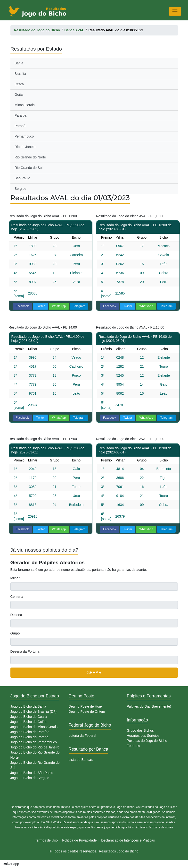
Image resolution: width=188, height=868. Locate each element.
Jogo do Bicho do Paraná (29, 737)
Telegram (79, 306)
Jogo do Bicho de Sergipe (30, 778)
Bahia (19, 63)
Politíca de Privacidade (79, 840)
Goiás (19, 95)
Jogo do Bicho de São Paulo (32, 773)
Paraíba (20, 115)
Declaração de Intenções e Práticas (128, 840)
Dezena (16, 615)
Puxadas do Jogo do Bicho (147, 741)
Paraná (20, 126)
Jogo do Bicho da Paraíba (30, 732)
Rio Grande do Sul (29, 168)
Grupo (15, 633)
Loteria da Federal (82, 736)
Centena (17, 597)
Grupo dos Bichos (140, 730)
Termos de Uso (46, 840)
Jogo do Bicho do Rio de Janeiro (35, 747)
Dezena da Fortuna (25, 651)
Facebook (22, 306)
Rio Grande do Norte (30, 157)
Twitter (40, 306)
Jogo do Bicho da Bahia (28, 706)
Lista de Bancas (81, 760)
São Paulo (22, 178)
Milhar (15, 578)
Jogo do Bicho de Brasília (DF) (34, 712)
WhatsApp (59, 306)
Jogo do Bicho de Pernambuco (34, 742)
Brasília (20, 74)
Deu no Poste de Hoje (85, 706)
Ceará (19, 84)
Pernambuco (24, 136)
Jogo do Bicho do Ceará (29, 717)
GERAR (94, 673)
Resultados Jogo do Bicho (119, 851)
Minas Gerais (25, 105)
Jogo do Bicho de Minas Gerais (34, 727)
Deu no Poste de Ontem (87, 712)
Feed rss (133, 746)
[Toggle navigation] (175, 11)
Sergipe (20, 189)
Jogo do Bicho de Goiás (29, 722)
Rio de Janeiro (25, 147)
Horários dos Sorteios (143, 736)
